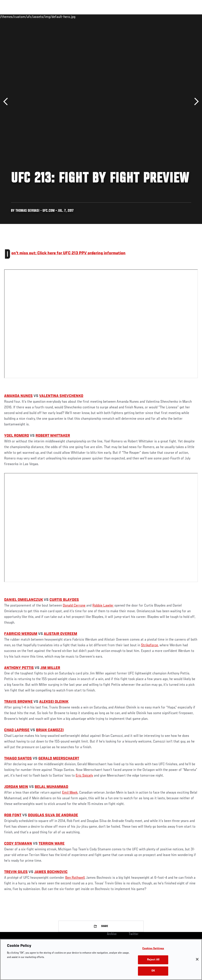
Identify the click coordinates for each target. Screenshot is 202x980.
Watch (136, 17)
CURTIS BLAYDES (64, 600)
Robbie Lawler (103, 606)
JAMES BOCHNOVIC (51, 872)
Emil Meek (70, 793)
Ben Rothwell (75, 878)
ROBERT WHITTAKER (53, 436)
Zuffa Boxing (157, 17)
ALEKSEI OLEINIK (54, 702)
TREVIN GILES (16, 872)
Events (12, 17)
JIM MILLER (50, 668)
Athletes (50, 17)
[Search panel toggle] (188, 17)
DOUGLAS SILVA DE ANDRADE (53, 815)
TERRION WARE (52, 844)
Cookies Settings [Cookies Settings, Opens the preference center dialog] (153, 949)
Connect (118, 17)
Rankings (30, 17)
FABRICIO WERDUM (21, 634)
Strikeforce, (150, 645)
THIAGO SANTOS (18, 759)
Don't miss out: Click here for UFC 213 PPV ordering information (68, 253)
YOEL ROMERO (17, 436)
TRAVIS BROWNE (18, 702)
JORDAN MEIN (16, 787)
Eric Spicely (84, 776)
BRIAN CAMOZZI (50, 730)
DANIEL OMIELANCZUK (24, 600)
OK (153, 971)
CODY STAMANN (18, 844)
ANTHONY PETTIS (19, 668)
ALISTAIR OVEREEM (60, 634)
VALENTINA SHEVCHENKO (61, 396)
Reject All (153, 960)
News (67, 17)
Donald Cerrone (74, 606)
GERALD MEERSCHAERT (59, 759)
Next (195, 102)
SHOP (176, 17)
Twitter (134, 934)
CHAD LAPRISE (17, 730)
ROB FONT (13, 815)
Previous (7, 102)
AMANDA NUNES (18, 396)
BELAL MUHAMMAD (51, 787)
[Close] (197, 959)
